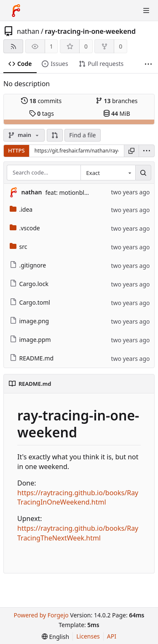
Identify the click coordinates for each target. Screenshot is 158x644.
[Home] (16, 11)
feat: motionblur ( (69, 192)
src (19, 247)
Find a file (82, 135)
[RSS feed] (13, 46)
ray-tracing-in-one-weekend (90, 31)
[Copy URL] (131, 151)
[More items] (148, 64)
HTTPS (16, 150)
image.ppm (30, 340)
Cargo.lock (29, 284)
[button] (55, 135)
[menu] (147, 151)
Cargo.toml (30, 302)
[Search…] (143, 173)
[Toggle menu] (146, 11)
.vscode (25, 228)
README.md (32, 358)
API (112, 636)
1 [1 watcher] (51, 46)
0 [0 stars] (86, 46)
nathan (28, 31)
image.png (29, 321)
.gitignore (28, 265)
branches (117, 101)
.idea (21, 209)
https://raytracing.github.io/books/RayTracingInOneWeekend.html (78, 498)
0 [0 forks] (121, 46)
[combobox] (108, 173)
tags (42, 113)
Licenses (88, 636)
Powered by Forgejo (41, 615)
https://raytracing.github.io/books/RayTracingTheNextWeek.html (78, 533)
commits (41, 101)
